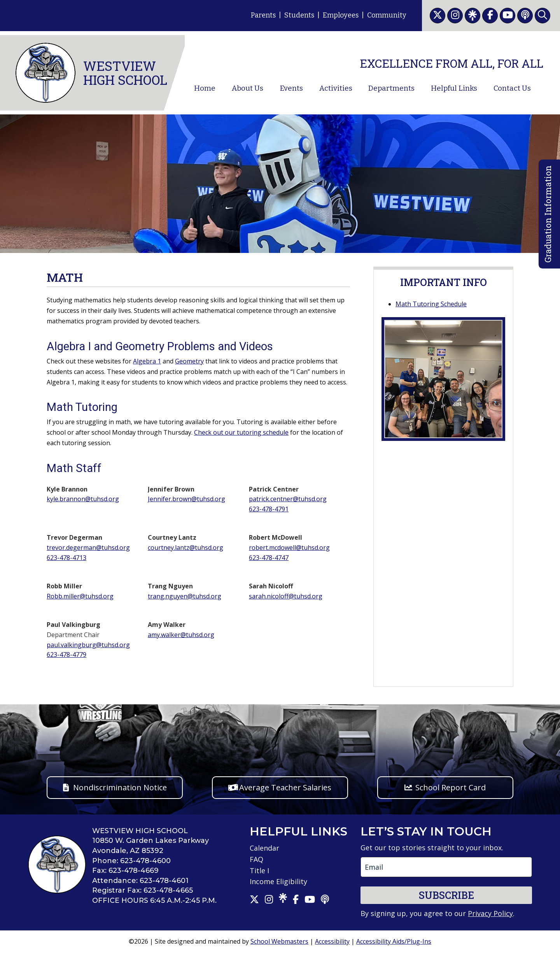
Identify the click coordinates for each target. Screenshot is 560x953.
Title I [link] (259, 871)
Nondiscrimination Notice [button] (120, 787)
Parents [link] (263, 15)
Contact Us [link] (512, 88)
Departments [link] (391, 88)
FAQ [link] (256, 859)
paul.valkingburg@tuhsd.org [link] (88, 645)
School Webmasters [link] (279, 941)
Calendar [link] (264, 848)
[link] (437, 16)
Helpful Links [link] (454, 88)
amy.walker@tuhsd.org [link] (181, 635)
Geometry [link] (189, 361)
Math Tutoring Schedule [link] (431, 304)
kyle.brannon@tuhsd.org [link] (83, 499)
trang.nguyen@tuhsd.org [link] (185, 596)
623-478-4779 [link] (66, 655)
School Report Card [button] (451, 787)
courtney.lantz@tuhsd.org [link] (185, 548)
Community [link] (387, 15)
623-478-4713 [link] (66, 558)
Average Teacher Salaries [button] (285, 787)
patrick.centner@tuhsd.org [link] (288, 499)
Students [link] (299, 15)
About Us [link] (248, 88)
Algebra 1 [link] (147, 361)
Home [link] (205, 88)
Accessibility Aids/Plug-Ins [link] (394, 941)
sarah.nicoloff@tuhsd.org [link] (286, 596)
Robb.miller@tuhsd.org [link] (80, 596)
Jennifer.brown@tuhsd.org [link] (186, 499)
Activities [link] (336, 88)
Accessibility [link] (332, 941)
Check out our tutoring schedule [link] (241, 432)
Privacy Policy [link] (490, 913)
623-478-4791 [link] (269, 509)
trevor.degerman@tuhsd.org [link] (88, 548)
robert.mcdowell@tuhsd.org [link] (289, 548)
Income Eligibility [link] (278, 881)
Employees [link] (341, 15)
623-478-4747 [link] (269, 558)
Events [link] (291, 88)
